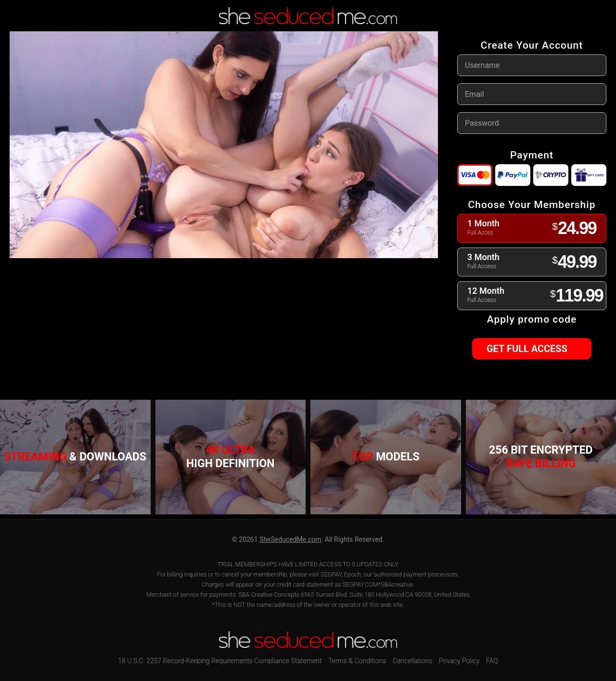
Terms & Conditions (357, 661)
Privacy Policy (459, 661)
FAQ (492, 661)
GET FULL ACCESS (531, 349)
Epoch (353, 574)
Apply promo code (532, 319)
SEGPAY (331, 574)
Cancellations (413, 661)
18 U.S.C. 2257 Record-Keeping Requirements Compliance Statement (220, 661)
